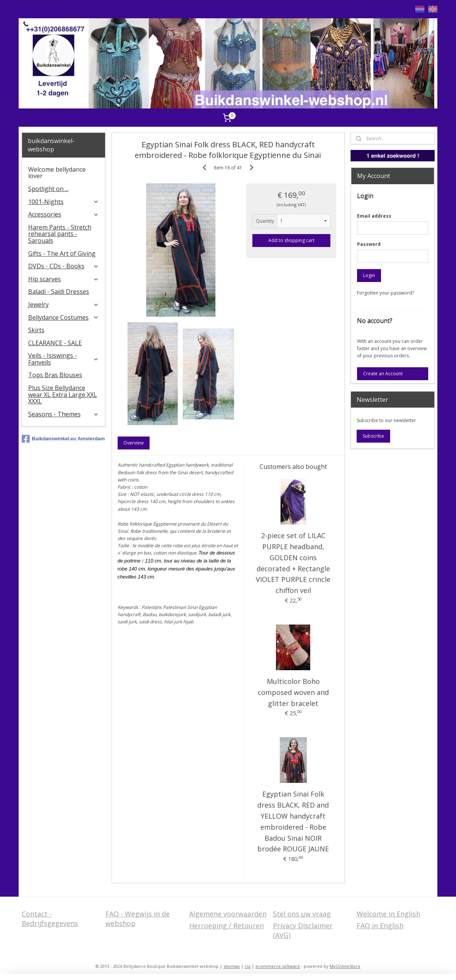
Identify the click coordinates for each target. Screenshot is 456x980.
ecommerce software (278, 966)
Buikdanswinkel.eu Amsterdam (63, 439)
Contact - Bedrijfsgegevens (50, 919)
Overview (133, 443)
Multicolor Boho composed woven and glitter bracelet (293, 692)
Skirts (36, 330)
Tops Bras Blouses (55, 375)
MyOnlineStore (345, 966)
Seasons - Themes (64, 414)
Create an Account (383, 374)
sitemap (232, 966)
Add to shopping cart (291, 240)
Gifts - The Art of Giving (62, 253)
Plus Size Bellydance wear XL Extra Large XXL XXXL (63, 394)
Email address (374, 216)
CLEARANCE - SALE (55, 343)
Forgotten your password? (386, 293)
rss (248, 966)
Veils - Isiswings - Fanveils (64, 359)
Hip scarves (64, 279)
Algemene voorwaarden (228, 914)
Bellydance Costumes (64, 317)
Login (369, 275)
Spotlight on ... (48, 189)
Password (369, 244)
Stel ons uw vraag (302, 914)
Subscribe (373, 436)
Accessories (64, 214)
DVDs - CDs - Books (64, 266)
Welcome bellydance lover (57, 173)
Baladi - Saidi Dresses (59, 292)
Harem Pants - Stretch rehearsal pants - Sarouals (60, 234)
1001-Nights (64, 202)
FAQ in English (380, 926)
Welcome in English (388, 914)
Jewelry (64, 304)
